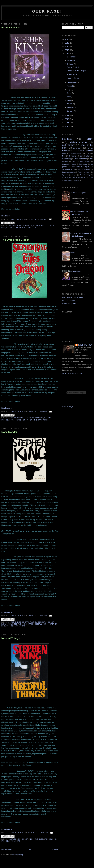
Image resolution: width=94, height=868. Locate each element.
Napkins (48, 418)
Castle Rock (14, 839)
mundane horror (25, 226)
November (72, 60)
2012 (67, 119)
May (69, 97)
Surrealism (31, 228)
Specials (65, 175)
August (70, 86)
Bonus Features (84, 169)
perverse (76, 180)
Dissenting (66, 159)
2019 (67, 43)
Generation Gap (85, 175)
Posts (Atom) (18, 855)
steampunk (78, 148)
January (71, 111)
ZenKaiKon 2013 (68, 169)
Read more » (7, 216)
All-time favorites (78, 142)
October (71, 64)
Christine (19, 622)
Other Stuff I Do (80, 159)
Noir (64, 156)
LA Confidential (75, 271)
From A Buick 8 (11, 28)
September (72, 82)
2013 (67, 116)
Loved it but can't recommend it (74, 178)
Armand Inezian (68, 301)
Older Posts (53, 850)
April (69, 100)
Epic (88, 153)
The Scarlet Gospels (78, 193)
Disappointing (76, 153)
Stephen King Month (16, 228)
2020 (67, 39)
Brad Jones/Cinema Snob (72, 297)
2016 (67, 46)
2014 (67, 54)
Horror (12, 226)
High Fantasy (37, 418)
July (69, 89)
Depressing (83, 164)
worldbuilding (85, 161)
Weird (74, 161)
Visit (68, 407)
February (71, 107)
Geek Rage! (47, 11)
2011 (67, 123)
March (70, 104)
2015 (67, 50)
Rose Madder (9, 432)
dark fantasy (31, 622)
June (69, 93)
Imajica (72, 252)
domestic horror (46, 622)
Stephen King (7, 420)
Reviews (73, 156)
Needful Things (42, 624)
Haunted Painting (17, 624)
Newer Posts (6, 850)
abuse (11, 622)
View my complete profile (74, 374)
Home (30, 850)
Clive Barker (85, 156)
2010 (67, 126)
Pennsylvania (40, 226)
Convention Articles (69, 164)
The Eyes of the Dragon (15, 240)
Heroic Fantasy (24, 418)
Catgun (74, 175)
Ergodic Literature (69, 172)
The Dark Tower (41, 420)
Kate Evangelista (69, 304)
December (72, 57)
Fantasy (12, 418)
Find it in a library (84, 172)
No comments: (41, 219)
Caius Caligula (85, 345)
